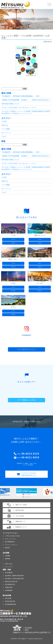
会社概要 (8, 556)
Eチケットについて (10, 539)
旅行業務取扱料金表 (11, 604)
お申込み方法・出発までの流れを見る (26, 422)
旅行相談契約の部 (10, 584)
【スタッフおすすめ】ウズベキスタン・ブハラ (19, 108)
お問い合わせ (9, 564)
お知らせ (5, 125)
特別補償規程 (9, 590)
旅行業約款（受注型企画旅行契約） (15, 579)
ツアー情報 (5, 129)
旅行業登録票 (9, 573)
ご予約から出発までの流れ (12, 536)
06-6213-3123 (30, 454)
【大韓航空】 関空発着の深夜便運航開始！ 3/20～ (21, 96)
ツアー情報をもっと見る (26, 400)
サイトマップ (9, 567)
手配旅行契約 (9, 587)
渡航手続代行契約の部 (11, 582)
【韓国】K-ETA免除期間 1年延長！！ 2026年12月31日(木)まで (26, 100)
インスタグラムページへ (26, 349)
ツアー (13, 239)
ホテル (13, 243)
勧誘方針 (8, 548)
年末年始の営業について (10, 104)
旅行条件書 (8, 598)
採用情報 (8, 559)
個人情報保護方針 (10, 542)
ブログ (4, 136)
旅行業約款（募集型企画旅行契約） (15, 576)
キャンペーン (6, 133)
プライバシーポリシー (11, 545)
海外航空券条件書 (10, 601)
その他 (4, 121)
